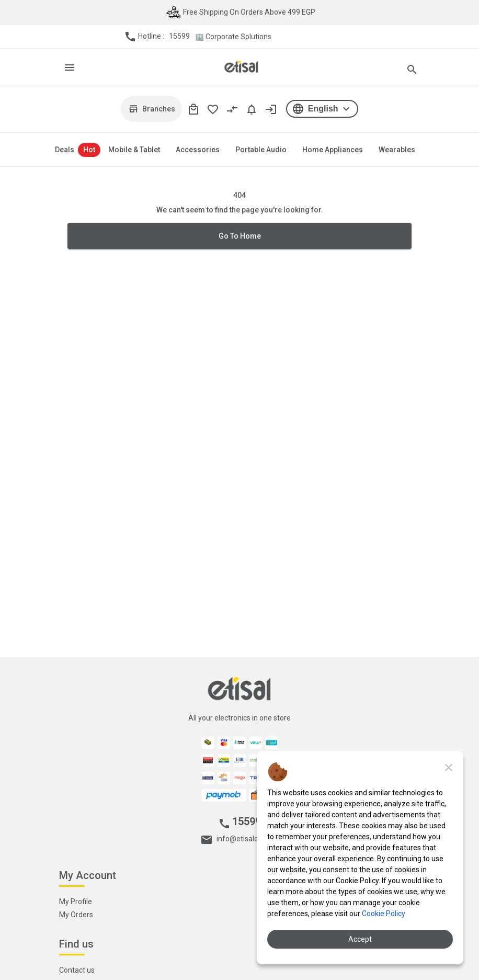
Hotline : (157, 37)
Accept (360, 939)
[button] (322, 109)
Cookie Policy (384, 914)
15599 (179, 36)
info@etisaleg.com (247, 839)
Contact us (77, 970)
